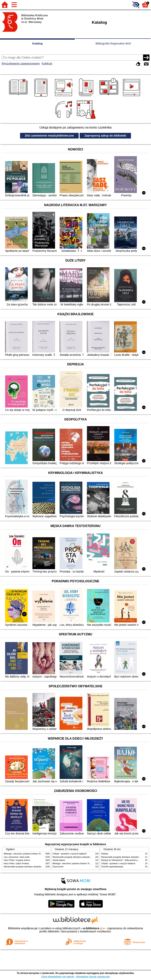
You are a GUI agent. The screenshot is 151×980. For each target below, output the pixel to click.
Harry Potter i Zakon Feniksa (16, 864)
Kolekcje (47, 63)
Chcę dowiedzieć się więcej (58, 977)
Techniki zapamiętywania (112, 867)
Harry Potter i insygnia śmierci (17, 860)
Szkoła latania (59, 860)
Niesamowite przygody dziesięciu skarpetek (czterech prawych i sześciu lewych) (39, 867)
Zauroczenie (58, 867)
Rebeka (105, 854)
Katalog (37, 43)
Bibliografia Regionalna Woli (113, 43)
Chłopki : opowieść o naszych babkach (70, 854)
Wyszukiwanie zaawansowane (21, 63)
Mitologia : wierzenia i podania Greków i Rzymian (25, 854)
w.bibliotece (93, 928)
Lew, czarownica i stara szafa (17, 857)
